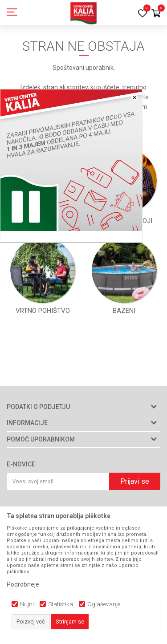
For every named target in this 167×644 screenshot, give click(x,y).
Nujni (27, 604)
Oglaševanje (104, 604)
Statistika (61, 604)
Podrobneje (23, 584)
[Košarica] (156, 14)
